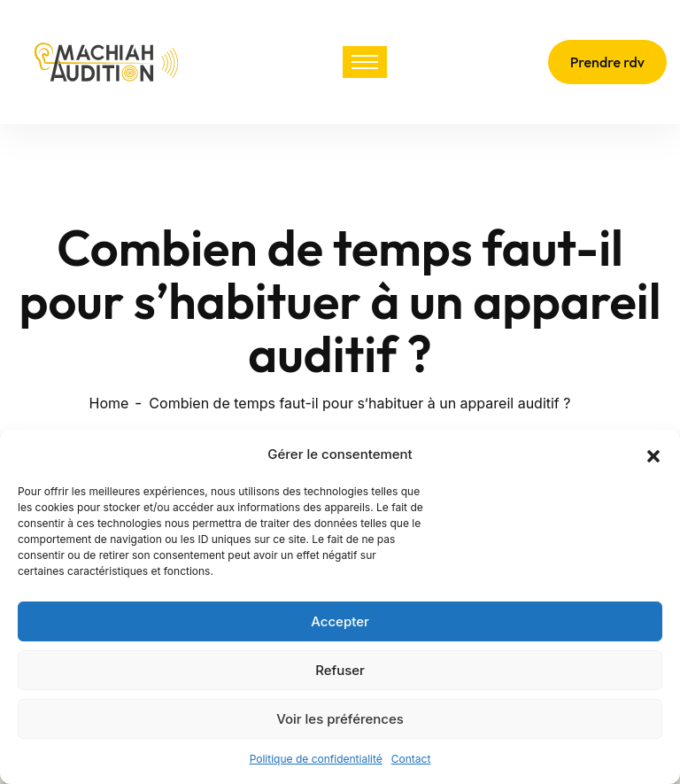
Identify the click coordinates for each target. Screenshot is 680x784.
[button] (653, 454)
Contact (411, 759)
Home (109, 403)
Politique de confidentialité (316, 759)
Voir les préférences (340, 719)
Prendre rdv (607, 62)
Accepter (340, 621)
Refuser (340, 670)
